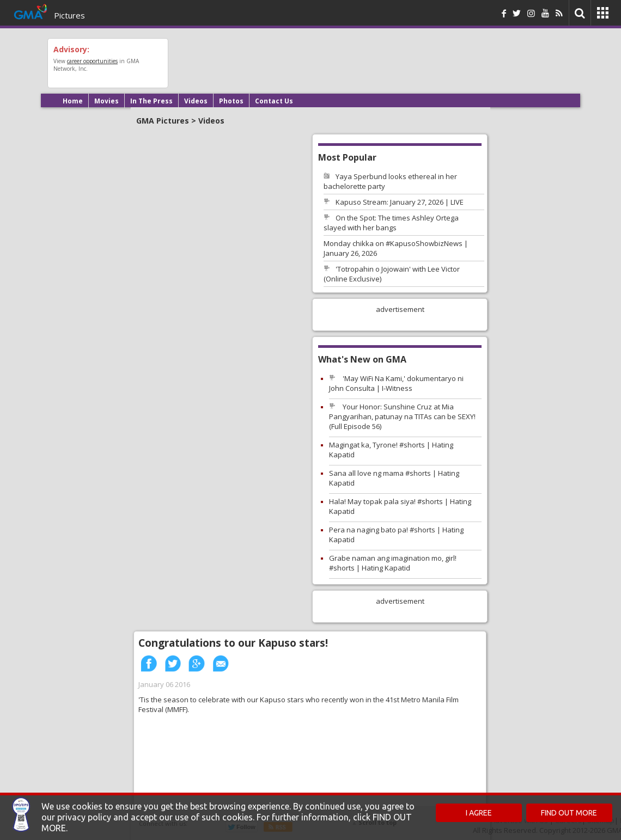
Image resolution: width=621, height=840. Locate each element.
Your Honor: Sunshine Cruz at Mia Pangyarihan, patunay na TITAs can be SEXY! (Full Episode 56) (402, 416)
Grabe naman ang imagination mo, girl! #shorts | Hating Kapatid (393, 563)
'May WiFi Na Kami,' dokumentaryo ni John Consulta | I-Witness (396, 383)
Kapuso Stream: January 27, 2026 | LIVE (400, 202)
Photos (231, 101)
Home (73, 101)
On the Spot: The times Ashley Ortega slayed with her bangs (391, 223)
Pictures (69, 15)
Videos (196, 101)
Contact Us (274, 101)
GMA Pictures (163, 121)
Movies (106, 101)
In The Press (151, 101)
